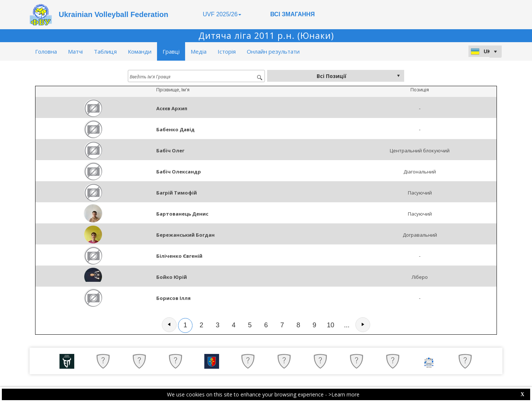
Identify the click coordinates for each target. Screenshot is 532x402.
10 (331, 325)
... (347, 325)
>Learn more (344, 394)
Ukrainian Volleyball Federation (113, 14)
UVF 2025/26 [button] (222, 14)
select (398, 76)
